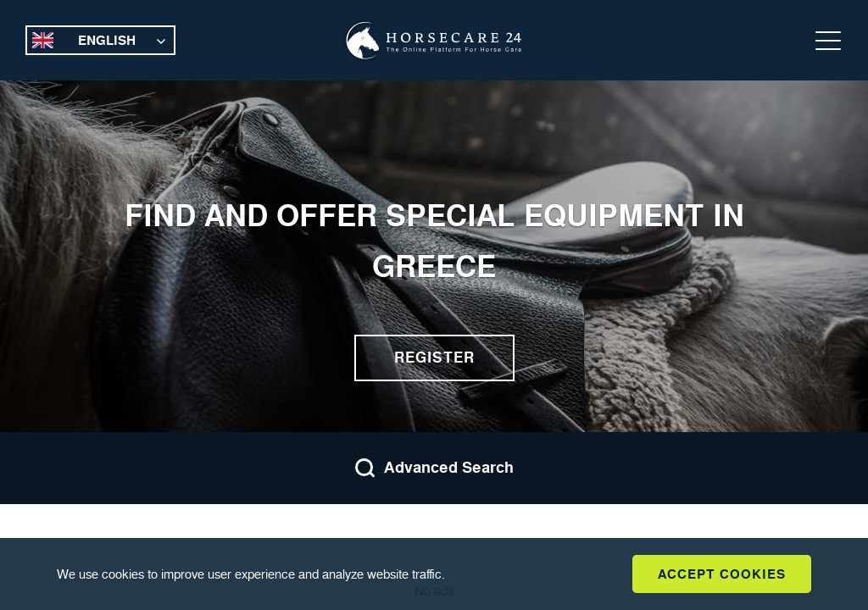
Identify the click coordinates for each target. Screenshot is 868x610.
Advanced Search (434, 468)
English (107, 40)
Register (434, 358)
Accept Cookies (722, 574)
